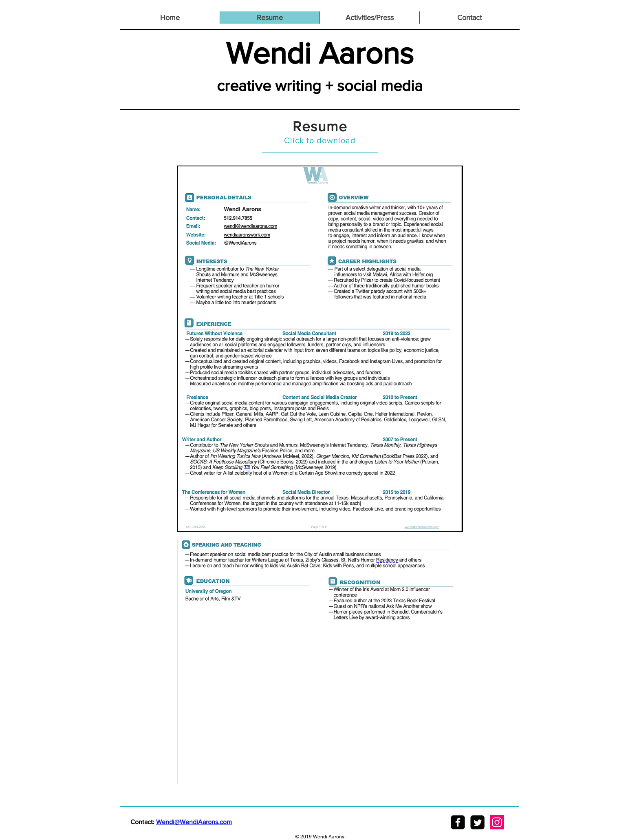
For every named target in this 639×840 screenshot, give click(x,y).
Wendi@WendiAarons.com (194, 822)
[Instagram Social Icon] (497, 822)
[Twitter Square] (477, 822)
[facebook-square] (458, 822)
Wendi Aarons (320, 53)
